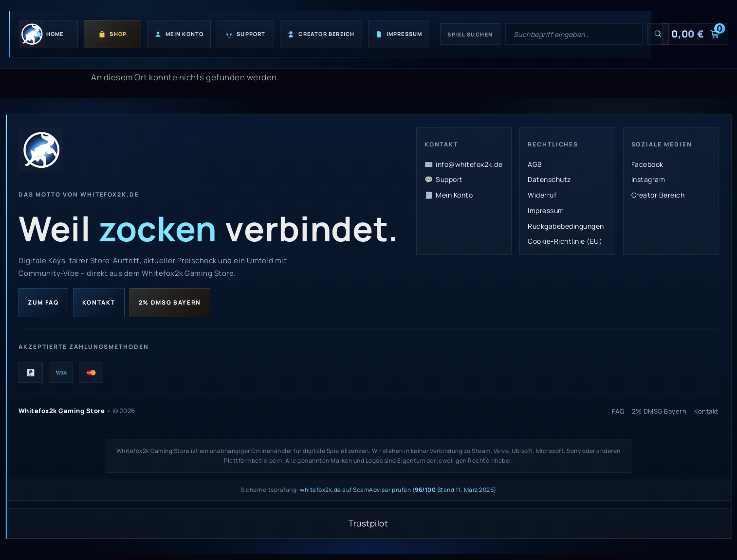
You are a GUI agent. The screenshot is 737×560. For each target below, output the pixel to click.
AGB (535, 164)
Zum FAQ (43, 303)
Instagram (648, 179)
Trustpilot (368, 525)
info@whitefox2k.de (469, 164)
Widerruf (542, 195)
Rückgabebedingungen (566, 226)
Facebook (647, 164)
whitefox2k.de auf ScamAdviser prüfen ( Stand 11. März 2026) (398, 491)
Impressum (546, 210)
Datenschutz (549, 179)
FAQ (618, 412)
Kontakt (99, 303)
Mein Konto (454, 195)
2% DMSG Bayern (170, 303)
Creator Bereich (658, 195)
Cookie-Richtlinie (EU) (565, 241)
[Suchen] (658, 34)
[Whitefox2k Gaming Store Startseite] (41, 150)
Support (449, 179)
